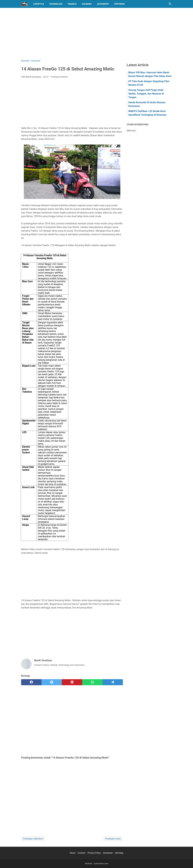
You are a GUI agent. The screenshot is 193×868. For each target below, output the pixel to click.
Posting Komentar (59, 77)
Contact (82, 853)
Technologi (56, 4)
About (73, 853)
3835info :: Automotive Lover (96, 864)
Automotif (103, 4)
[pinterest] (72, 682)
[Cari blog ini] (170, 4)
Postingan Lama (113, 839)
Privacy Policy (94, 853)
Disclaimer (108, 853)
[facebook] (31, 682)
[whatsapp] (92, 682)
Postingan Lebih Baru (33, 839)
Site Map (119, 853)
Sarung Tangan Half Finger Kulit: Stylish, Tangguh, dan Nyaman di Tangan (146, 94)
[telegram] (113, 682)
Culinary (87, 4)
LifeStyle (39, 4)
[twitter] (52, 682)
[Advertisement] (96, 34)
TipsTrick (119, 4)
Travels (72, 4)
